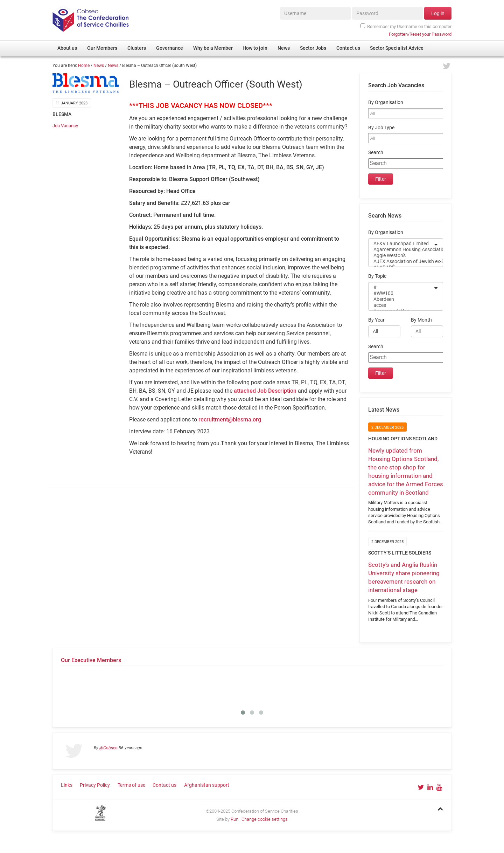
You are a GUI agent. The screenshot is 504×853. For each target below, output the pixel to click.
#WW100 (401, 293)
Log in (438, 13)
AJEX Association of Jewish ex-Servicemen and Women (401, 262)
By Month (421, 320)
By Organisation (386, 102)
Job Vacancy (65, 126)
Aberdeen (401, 299)
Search (376, 153)
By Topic (377, 276)
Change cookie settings (265, 819)
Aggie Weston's (401, 256)
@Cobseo (108, 748)
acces (401, 305)
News (99, 66)
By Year (376, 320)
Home (84, 66)
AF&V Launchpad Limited (401, 244)
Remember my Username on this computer (406, 26)
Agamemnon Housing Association (401, 250)
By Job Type (381, 128)
